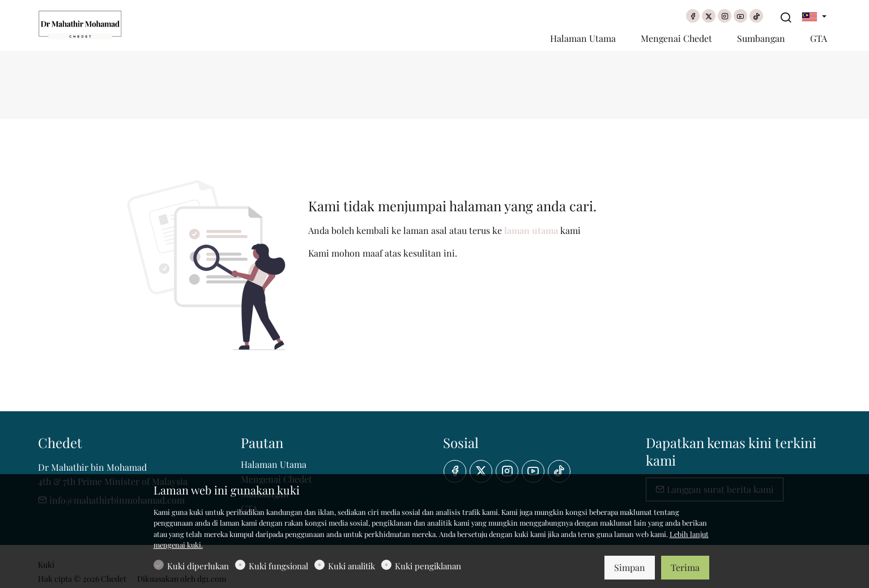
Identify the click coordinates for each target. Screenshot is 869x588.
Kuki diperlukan (198, 566)
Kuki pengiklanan (428, 566)
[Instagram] (725, 16)
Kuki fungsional (278, 566)
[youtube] (740, 16)
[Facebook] (693, 16)
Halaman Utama (274, 464)
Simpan (630, 567)
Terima (685, 567)
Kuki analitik (352, 566)
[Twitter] (709, 16)
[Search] (786, 18)
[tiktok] (756, 16)
